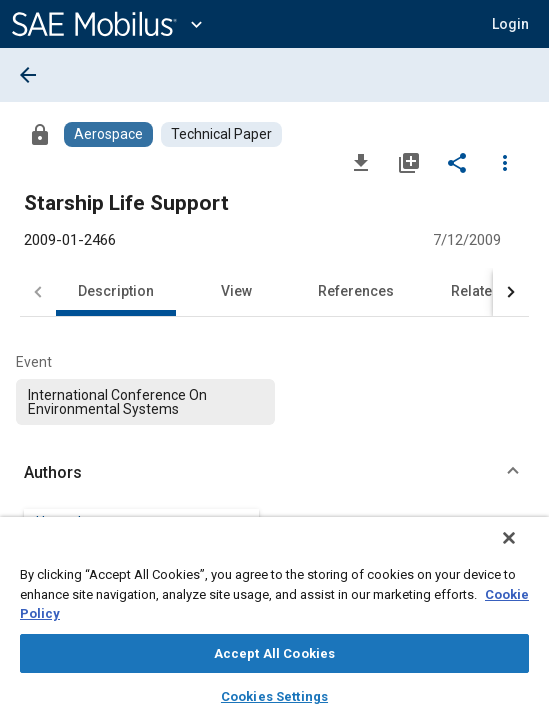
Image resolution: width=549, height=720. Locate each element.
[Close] (523, 551)
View (236, 291)
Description (116, 291)
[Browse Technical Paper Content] (221, 134)
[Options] (505, 162)
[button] (510, 24)
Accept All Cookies (274, 653)
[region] (274, 625)
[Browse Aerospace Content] (108, 134)
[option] (145, 402)
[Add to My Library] (409, 162)
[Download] (361, 162)
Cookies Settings (274, 696)
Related (476, 291)
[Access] (40, 134)
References (356, 291)
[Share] (457, 162)
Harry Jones (74, 522)
